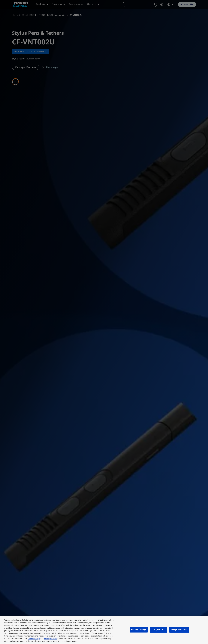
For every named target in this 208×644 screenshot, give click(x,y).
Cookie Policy (34, 639)
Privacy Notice (51, 639)
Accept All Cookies (179, 630)
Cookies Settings (139, 630)
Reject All (158, 630)
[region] (104, 630)
